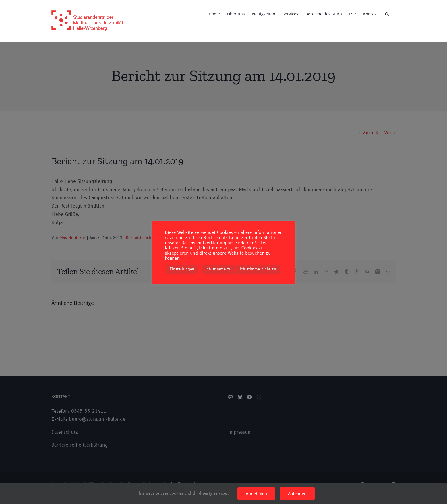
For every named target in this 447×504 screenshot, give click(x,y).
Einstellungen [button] (182, 269)
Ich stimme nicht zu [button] (258, 269)
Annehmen (256, 494)
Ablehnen (297, 494)
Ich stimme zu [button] (218, 269)
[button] (387, 13)
